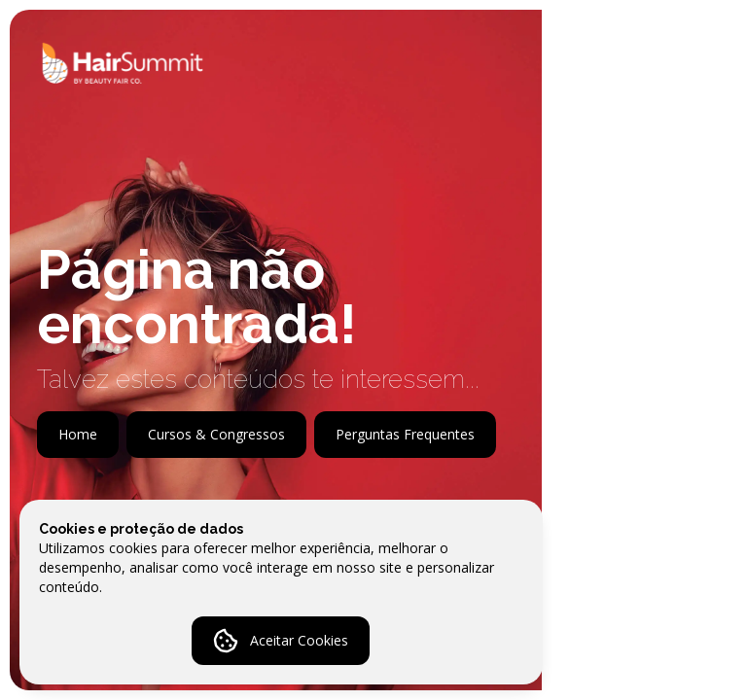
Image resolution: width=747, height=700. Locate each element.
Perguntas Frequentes (405, 434)
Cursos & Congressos (216, 434)
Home (78, 434)
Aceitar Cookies (281, 641)
